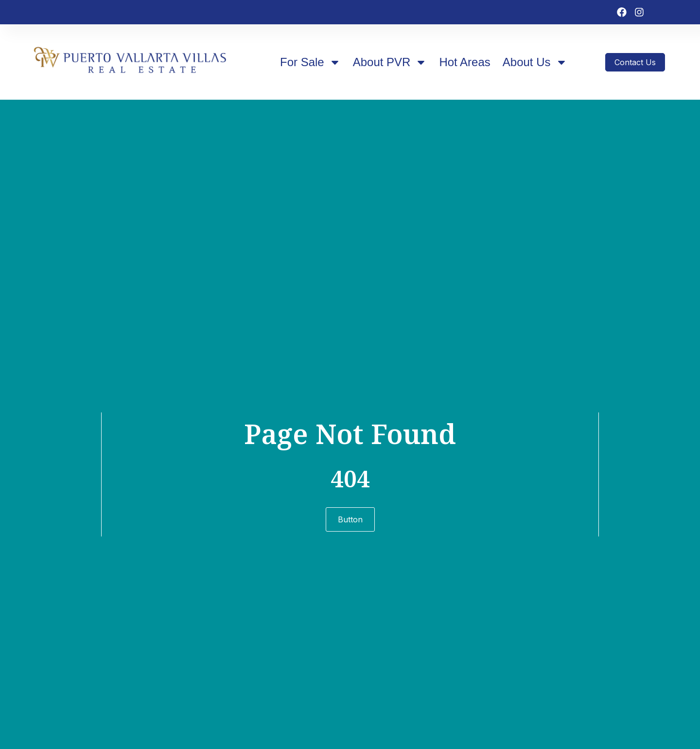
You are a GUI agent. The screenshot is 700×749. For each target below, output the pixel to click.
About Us (535, 62)
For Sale (310, 62)
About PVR (390, 62)
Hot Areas (464, 62)
